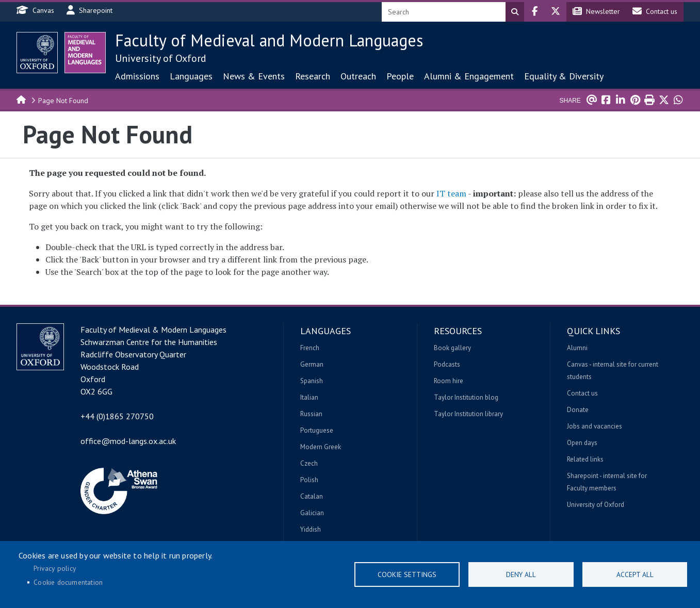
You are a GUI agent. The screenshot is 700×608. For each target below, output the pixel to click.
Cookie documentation (68, 582)
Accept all (635, 574)
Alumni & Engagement (469, 76)
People (400, 76)
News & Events (254, 76)
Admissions (137, 76)
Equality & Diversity (564, 76)
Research (313, 76)
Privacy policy (55, 568)
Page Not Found (63, 101)
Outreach (358, 76)
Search (515, 12)
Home (22, 99)
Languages (191, 76)
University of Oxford (161, 58)
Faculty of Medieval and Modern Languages (269, 40)
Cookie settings (407, 574)
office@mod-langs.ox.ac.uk (128, 441)
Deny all (521, 574)
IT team (451, 193)
